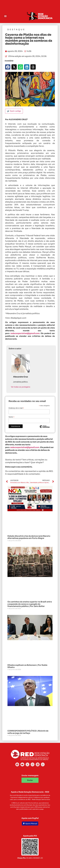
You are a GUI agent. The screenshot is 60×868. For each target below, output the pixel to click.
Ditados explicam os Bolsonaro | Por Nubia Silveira (27, 666)
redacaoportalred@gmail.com (24, 447)
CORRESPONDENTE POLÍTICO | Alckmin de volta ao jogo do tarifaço (28, 732)
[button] (5, 16)
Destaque (16, 30)
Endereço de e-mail (16, 408)
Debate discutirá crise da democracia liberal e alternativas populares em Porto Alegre (29, 537)
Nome (11, 417)
